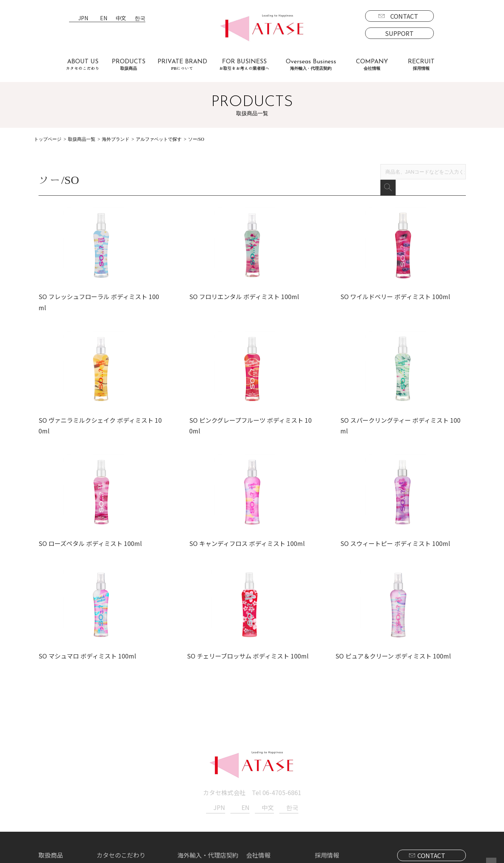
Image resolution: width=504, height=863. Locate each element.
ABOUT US (83, 65)
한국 (140, 19)
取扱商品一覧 (82, 139)
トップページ (48, 139)
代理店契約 (199, 787)
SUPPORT (399, 33)
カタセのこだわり (121, 765)
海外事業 (196, 776)
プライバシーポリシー (277, 787)
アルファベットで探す (159, 139)
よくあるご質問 (118, 787)
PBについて (61, 820)
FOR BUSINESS (245, 65)
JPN (83, 19)
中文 (121, 19)
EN (104, 19)
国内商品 (57, 787)
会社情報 (258, 765)
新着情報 (258, 776)
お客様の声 (112, 798)
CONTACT (404, 16)
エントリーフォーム (348, 787)
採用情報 (327, 765)
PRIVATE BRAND (182, 65)
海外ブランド (116, 139)
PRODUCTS (129, 65)
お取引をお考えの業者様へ (133, 776)
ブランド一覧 (63, 776)
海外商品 (57, 798)
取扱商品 (51, 765)
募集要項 (333, 776)
